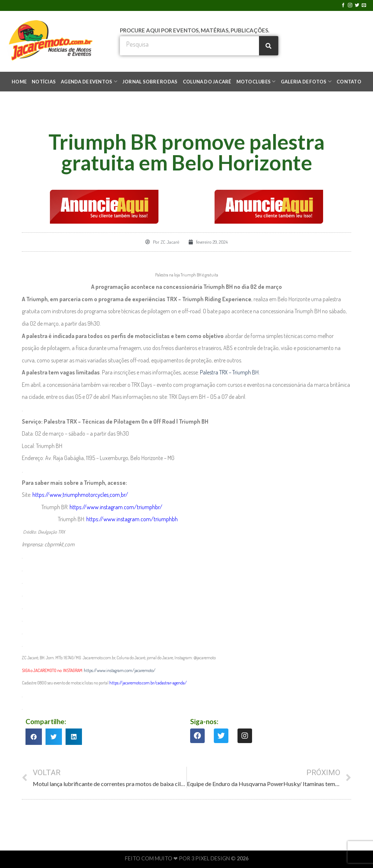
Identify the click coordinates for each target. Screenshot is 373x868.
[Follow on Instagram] (350, 5)
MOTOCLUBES (256, 81)
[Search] (269, 46)
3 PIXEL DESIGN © (214, 858)
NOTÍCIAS (44, 82)
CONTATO (349, 82)
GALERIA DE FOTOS (306, 81)
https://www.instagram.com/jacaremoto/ (120, 670)
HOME (19, 82)
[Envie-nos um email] (364, 5)
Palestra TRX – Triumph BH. (230, 372)
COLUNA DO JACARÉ (207, 82)
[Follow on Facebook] (343, 5)
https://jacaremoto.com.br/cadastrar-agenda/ (148, 683)
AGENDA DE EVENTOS (89, 81)
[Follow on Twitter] (357, 5)
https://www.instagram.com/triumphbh (132, 519)
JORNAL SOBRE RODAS (150, 82)
